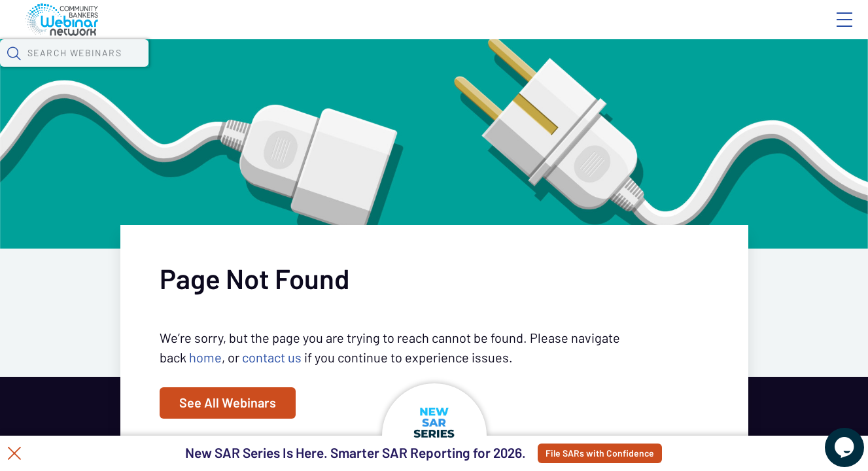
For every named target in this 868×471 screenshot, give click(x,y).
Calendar (305, 69)
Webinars (232, 69)
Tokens (371, 69)
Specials (460, 69)
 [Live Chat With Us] (833, 438)
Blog (658, 31)
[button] (709, 67)
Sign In (829, 31)
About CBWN (739, 31)
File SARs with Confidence (638, 453)
